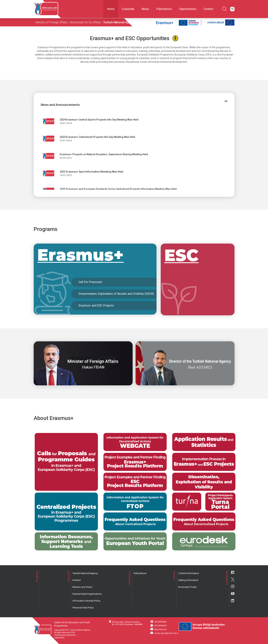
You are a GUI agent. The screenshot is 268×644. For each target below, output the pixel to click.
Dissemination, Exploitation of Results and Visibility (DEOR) (115, 295)
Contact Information (189, 573)
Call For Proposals (90, 283)
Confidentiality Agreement (65, 635)
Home (111, 9)
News (145, 9)
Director (77, 580)
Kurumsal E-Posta (187, 587)
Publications (164, 9)
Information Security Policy (86, 601)
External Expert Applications (87, 594)
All (226, 101)
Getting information (188, 580)
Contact (208, 9)
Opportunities (188, 9)
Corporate (128, 9)
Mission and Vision (83, 587)
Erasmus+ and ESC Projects (95, 306)
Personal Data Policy (83, 608)
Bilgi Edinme (160, 629)
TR (232, 9)
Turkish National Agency (85, 573)
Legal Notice (59, 638)
